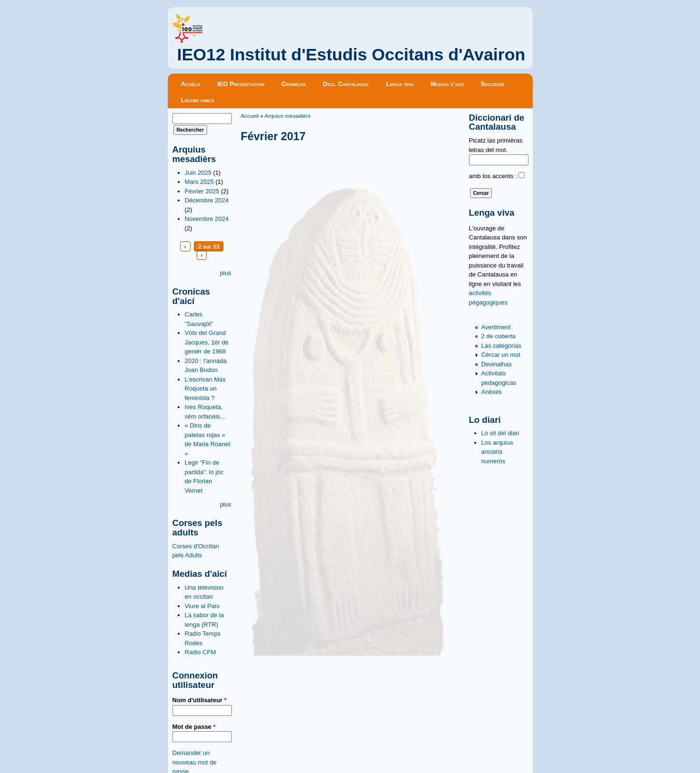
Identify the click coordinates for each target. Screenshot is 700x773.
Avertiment (496, 327)
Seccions (493, 84)
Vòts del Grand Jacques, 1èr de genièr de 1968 (207, 342)
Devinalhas (497, 364)
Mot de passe (194, 727)
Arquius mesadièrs (288, 116)
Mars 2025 (199, 182)
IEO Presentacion (241, 84)
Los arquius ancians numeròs (497, 452)
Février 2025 (202, 191)
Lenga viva (400, 84)
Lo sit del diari (500, 433)
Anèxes (492, 392)
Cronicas (293, 84)
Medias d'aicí (447, 84)
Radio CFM (201, 652)
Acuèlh (191, 84)
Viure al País (202, 606)
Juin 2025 (198, 173)
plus (226, 273)
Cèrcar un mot (501, 355)
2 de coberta (499, 336)
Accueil (250, 116)
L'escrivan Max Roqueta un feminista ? (205, 389)
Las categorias (502, 346)
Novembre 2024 (207, 219)
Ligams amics (198, 100)
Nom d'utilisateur (200, 700)
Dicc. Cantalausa (346, 84)
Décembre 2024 (207, 200)
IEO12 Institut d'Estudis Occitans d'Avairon (351, 55)
